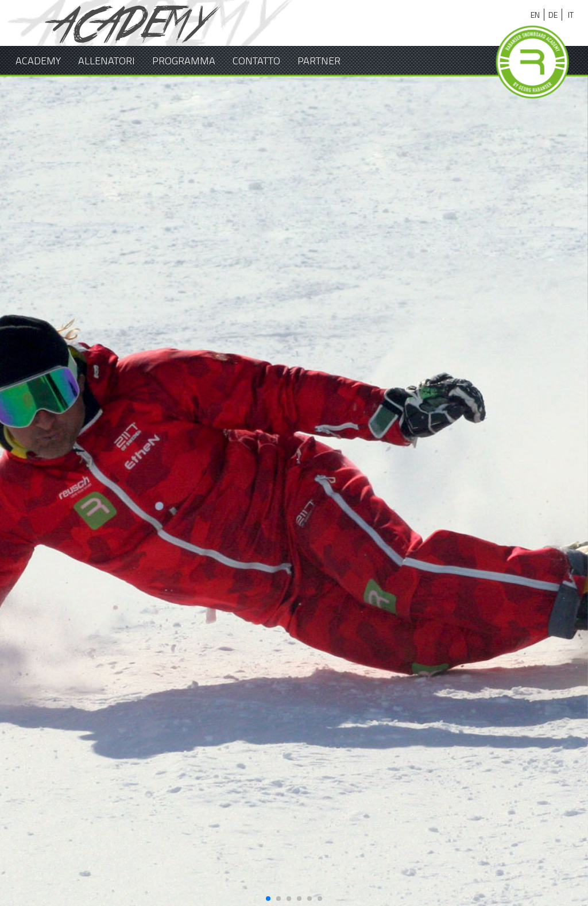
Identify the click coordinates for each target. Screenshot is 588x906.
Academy (38, 61)
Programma (184, 61)
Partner (319, 61)
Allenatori (107, 61)
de (553, 15)
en (535, 15)
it (571, 15)
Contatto (256, 61)
